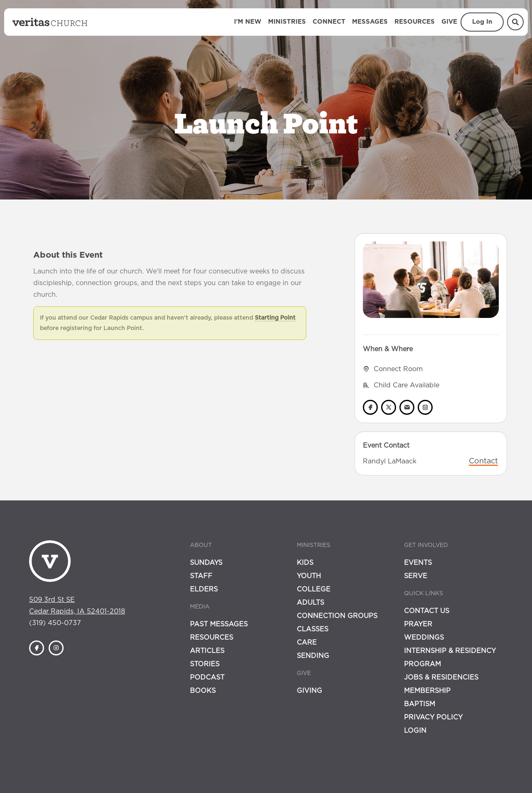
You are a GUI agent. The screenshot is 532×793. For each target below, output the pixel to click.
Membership (427, 691)
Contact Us (427, 611)
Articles (207, 651)
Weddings (424, 638)
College (314, 589)
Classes (313, 629)
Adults (310, 603)
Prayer (418, 624)
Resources (415, 22)
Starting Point (275, 318)
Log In (482, 22)
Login (415, 731)
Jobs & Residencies (441, 677)
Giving (309, 691)
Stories (205, 664)
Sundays (206, 563)
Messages (370, 22)
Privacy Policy (433, 717)
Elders (204, 589)
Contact (483, 461)
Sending (313, 656)
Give (449, 22)
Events (418, 563)
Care (307, 643)
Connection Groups (337, 616)
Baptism (420, 704)
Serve (416, 576)
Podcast (207, 677)
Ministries (287, 22)
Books (203, 691)
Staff (201, 576)
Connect (329, 22)
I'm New (248, 22)
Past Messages (219, 624)
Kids (305, 563)
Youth (309, 576)
